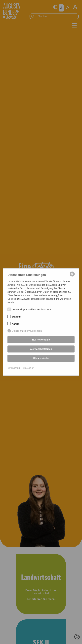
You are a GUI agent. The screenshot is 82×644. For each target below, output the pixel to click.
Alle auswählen (41, 358)
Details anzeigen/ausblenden (27, 331)
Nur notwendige (41, 340)
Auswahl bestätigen (41, 349)
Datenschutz (14, 368)
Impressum (28, 368)
